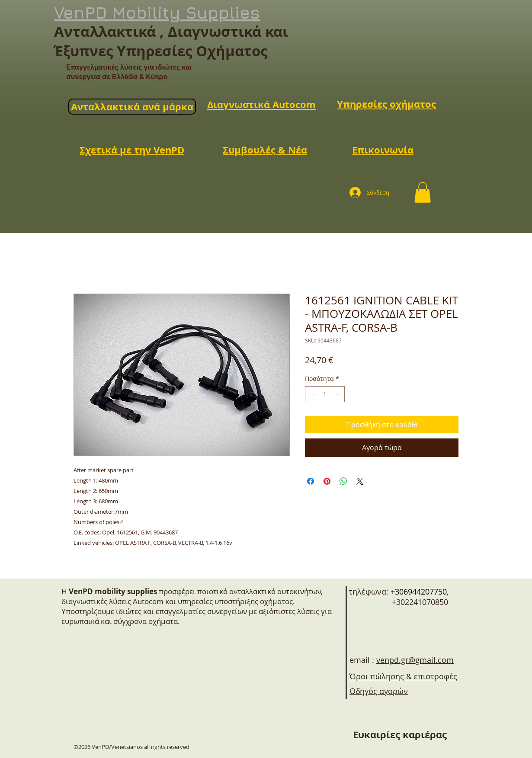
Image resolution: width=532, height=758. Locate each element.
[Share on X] (360, 481)
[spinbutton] (325, 394)
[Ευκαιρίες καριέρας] (400, 735)
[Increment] (338, 394)
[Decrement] (312, 394)
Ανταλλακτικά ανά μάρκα (132, 107)
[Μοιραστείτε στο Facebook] (311, 481)
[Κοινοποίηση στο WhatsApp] (343, 481)
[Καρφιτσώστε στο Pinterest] (327, 481)
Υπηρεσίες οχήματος (386, 104)
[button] (423, 192)
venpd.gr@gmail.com (415, 660)
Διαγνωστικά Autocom (261, 104)
